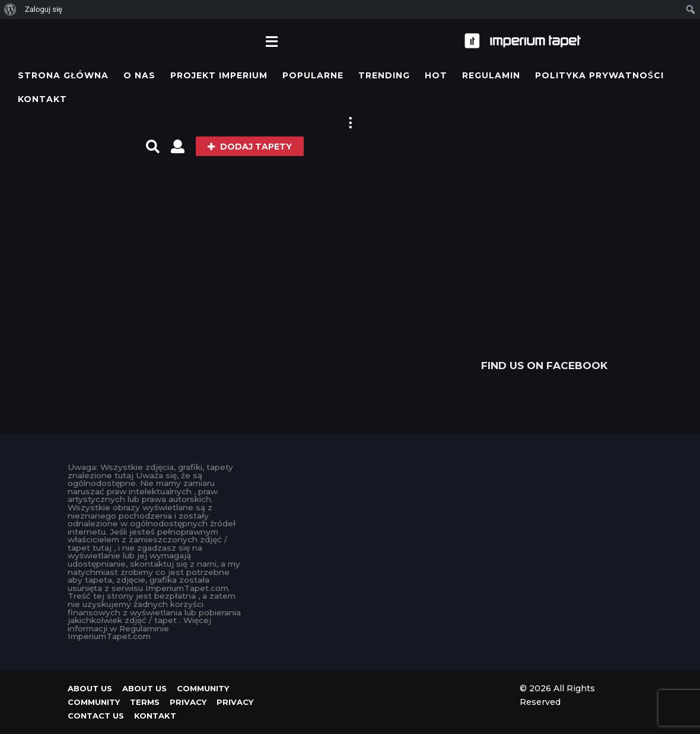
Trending (384, 75)
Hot (436, 75)
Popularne (313, 75)
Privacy (188, 702)
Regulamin (491, 75)
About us (90, 688)
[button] (271, 41)
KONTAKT (42, 99)
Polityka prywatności (599, 75)
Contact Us (96, 716)
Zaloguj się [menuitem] (44, 9)
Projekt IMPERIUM (219, 75)
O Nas (139, 75)
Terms (145, 702)
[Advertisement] (544, 262)
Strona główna (63, 75)
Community (203, 688)
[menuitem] (10, 9)
